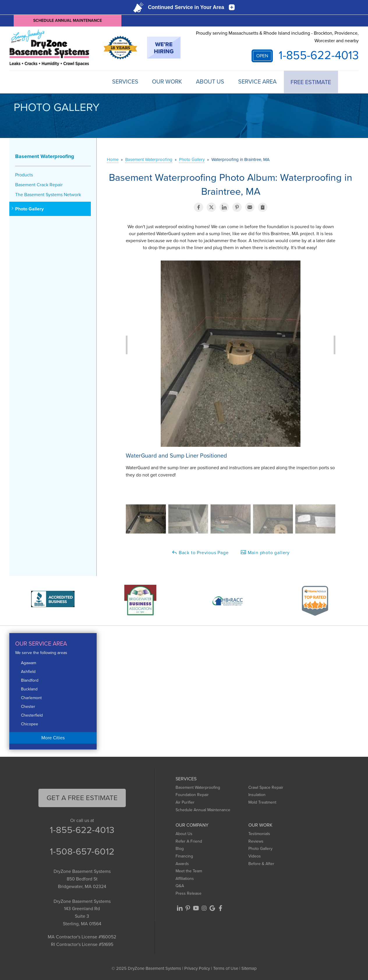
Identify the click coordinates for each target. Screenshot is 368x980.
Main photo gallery (265, 552)
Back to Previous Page (200, 552)
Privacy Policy (197, 968)
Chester (28, 706)
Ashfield (28, 671)
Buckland (29, 689)
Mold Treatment (262, 802)
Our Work (165, 82)
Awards (182, 863)
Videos (255, 856)
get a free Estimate (82, 798)
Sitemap (249, 968)
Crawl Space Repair (266, 787)
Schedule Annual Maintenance (68, 21)
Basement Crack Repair (39, 184)
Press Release (189, 893)
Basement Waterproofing (45, 156)
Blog (180, 849)
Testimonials (259, 833)
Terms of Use (226, 968)
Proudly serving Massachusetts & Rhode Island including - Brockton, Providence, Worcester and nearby (277, 37)
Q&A (180, 886)
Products (24, 174)
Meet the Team (189, 871)
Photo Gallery (29, 209)
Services (123, 82)
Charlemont (31, 698)
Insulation (257, 795)
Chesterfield (32, 715)
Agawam (29, 663)
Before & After (261, 863)
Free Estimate (311, 82)
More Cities (53, 737)
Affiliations (185, 878)
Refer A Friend (189, 841)
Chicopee (30, 724)
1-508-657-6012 (82, 851)
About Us (209, 82)
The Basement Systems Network (48, 194)
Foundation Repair (192, 795)
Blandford (30, 680)
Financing (184, 856)
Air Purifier (185, 802)
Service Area (257, 82)
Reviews (256, 841)
